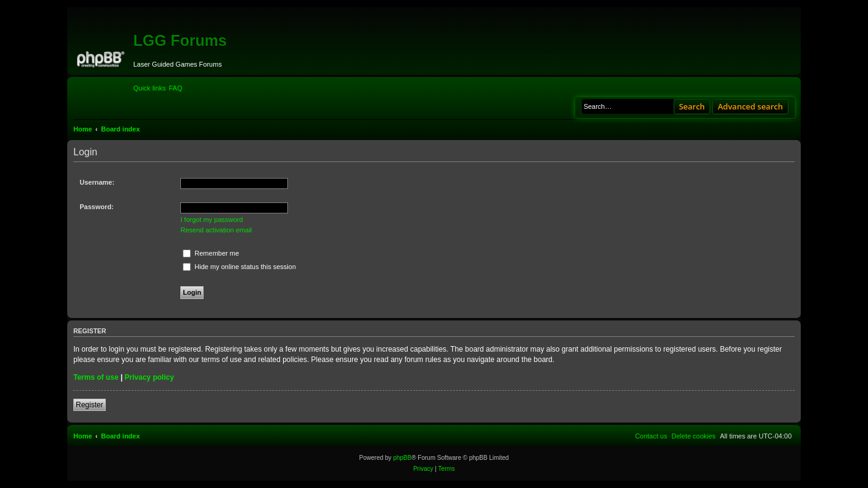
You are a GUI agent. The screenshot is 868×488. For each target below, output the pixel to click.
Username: (97, 182)
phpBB (402, 458)
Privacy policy (149, 377)
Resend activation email (216, 230)
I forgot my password (211, 220)
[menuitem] (175, 88)
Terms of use (96, 377)
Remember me (211, 253)
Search (692, 106)
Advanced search (750, 106)
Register (90, 405)
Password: (97, 207)
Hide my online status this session (239, 267)
